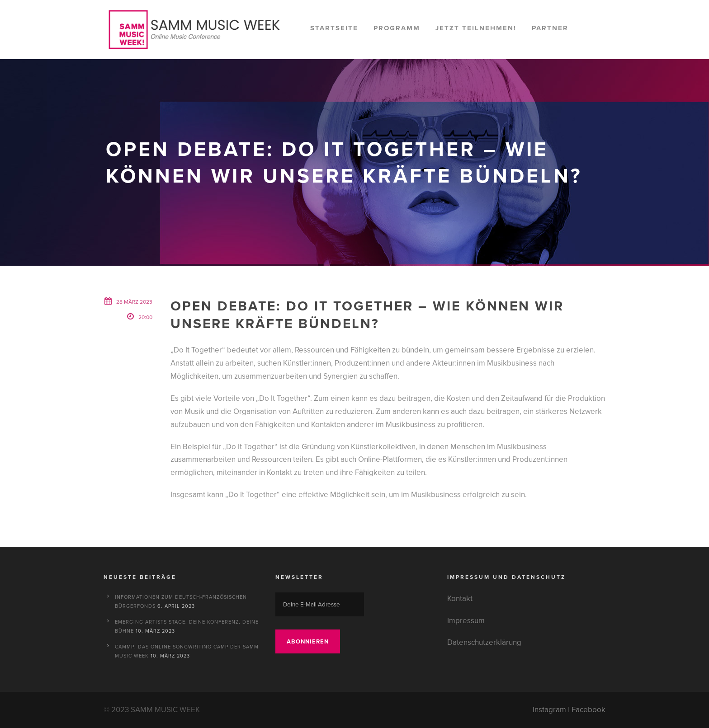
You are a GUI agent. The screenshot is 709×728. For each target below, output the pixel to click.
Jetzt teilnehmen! (476, 28)
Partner (550, 28)
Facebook (588, 710)
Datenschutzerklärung (484, 642)
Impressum (466, 621)
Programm (397, 28)
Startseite (334, 28)
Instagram (549, 710)
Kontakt (460, 599)
